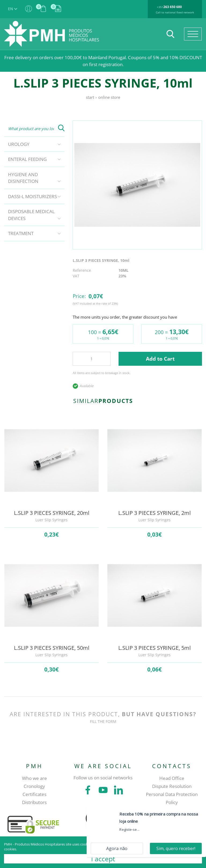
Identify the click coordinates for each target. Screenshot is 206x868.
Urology (19, 144)
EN (13, 9)
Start (90, 97)
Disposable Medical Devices (31, 215)
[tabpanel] (137, 185)
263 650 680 (173, 7)
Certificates (34, 794)
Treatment (21, 233)
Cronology (34, 786)
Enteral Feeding (27, 159)
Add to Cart (160, 359)
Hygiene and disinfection (23, 178)
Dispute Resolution (172, 786)
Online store (109, 97)
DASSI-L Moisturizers (32, 196)
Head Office (172, 778)
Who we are (34, 778)
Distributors (34, 802)
